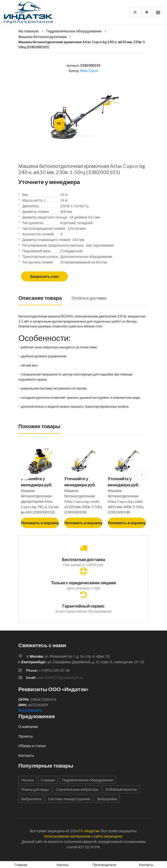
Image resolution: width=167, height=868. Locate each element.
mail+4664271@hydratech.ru (60, 677)
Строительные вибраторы (77, 789)
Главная (21, 865)
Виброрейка (107, 799)
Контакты (26, 755)
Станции (48, 780)
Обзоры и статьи (32, 746)
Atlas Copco (89, 71)
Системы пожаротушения (69, 799)
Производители (104, 865)
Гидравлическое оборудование (74, 31)
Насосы (28, 780)
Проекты (26, 736)
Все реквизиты (31, 710)
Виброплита (31, 799)
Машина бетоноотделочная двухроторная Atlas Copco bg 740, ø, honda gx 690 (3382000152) (40, 501)
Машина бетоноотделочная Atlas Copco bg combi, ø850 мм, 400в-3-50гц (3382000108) (126, 501)
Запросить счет (44, 276)
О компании (28, 727)
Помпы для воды (35, 789)
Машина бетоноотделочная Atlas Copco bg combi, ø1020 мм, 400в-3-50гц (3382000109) (83, 501)
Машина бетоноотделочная (43, 37)
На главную (29, 31)
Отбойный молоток (121, 789)
